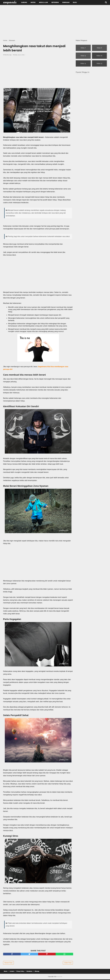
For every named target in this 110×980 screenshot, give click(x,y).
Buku (75, 2)
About (5, 972)
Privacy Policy (20, 972)
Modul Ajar (43, 2)
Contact (11, 972)
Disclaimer (28, 972)
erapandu (59, 977)
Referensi (55, 2)
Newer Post (8, 963)
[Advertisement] (55, 22)
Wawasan (66, 2)
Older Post (68, 963)
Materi (33, 2)
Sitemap (36, 972)
